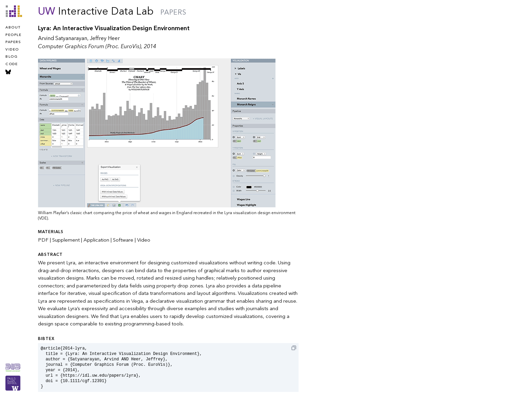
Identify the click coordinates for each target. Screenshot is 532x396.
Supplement (66, 240)
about (13, 27)
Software (123, 240)
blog (12, 57)
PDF (43, 240)
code (12, 64)
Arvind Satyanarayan (63, 38)
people (13, 35)
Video (144, 240)
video (12, 50)
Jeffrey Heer (105, 38)
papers (13, 42)
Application (96, 240)
